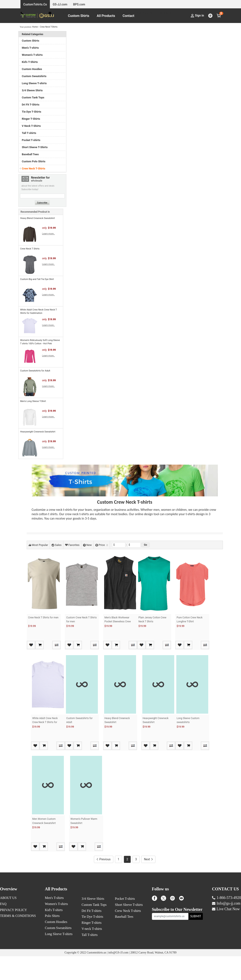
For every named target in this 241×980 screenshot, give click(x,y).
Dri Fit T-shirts (91, 935)
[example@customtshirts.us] (170, 940)
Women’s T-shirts (32, 55)
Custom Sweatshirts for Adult (35, 371)
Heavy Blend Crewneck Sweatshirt (38, 218)
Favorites (72, 545)
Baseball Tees (30, 154)
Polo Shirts (52, 940)
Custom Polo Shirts (34, 161)
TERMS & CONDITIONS (18, 940)
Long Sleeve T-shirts (34, 83)
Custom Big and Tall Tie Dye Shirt (37, 279)
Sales (57, 545)
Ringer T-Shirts (31, 119)
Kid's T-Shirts (30, 62)
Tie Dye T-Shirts (32, 112)
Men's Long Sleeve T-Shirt (33, 401)
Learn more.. (49, 234)
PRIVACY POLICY (13, 934)
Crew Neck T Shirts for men (43, 618)
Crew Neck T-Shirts (49, 27)
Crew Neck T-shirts (128, 935)
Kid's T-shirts (54, 934)
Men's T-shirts (54, 922)
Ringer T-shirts (92, 946)
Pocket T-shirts (31, 140)
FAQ (3, 928)
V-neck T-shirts (92, 953)
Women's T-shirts (56, 928)
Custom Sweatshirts (34, 76)
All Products (106, 16)
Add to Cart (50, 645)
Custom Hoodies (32, 69)
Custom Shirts (79, 16)
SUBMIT (196, 940)
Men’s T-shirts (30, 48)
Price (102, 545)
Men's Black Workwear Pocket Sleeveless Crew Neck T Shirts (118, 622)
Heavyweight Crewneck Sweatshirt (38, 432)
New (87, 545)
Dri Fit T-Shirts (31, 105)
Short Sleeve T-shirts (129, 929)
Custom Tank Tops (33, 97)
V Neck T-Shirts (31, 126)
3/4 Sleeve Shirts (32, 90)
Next (148, 883)
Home (35, 27)
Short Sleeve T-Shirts (35, 147)
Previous (104, 883)
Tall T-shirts (29, 133)
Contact (129, 16)
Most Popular (38, 545)
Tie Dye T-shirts (92, 940)
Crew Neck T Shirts (30, 249)
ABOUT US (8, 922)
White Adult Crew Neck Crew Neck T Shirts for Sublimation (45, 730)
